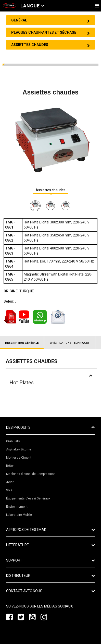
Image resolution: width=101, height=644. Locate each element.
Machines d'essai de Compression (31, 474)
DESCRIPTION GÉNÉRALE (22, 343)
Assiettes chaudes (51, 190)
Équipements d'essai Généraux (28, 498)
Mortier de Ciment (19, 458)
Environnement (17, 507)
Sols (9, 490)
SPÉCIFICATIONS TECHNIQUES (70, 343)
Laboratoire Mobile (19, 515)
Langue (32, 6)
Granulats (13, 441)
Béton (10, 466)
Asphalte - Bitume (19, 449)
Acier (10, 482)
